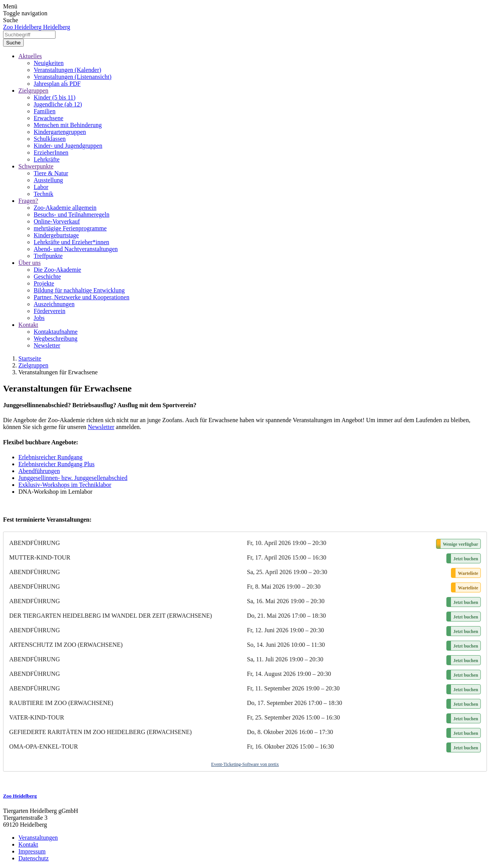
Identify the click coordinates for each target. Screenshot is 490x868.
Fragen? (28, 201)
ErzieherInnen (51, 153)
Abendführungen (39, 471)
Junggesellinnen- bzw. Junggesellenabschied (73, 478)
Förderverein (50, 311)
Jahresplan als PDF (57, 84)
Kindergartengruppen (60, 132)
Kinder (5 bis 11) (55, 97)
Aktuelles (30, 56)
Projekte (44, 283)
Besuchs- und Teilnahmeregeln (72, 215)
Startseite (30, 358)
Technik (43, 194)
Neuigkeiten (49, 63)
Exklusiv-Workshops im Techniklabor (65, 485)
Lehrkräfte (47, 159)
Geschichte (47, 277)
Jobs (39, 318)
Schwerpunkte (36, 166)
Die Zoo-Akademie (57, 270)
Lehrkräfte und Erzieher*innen (71, 242)
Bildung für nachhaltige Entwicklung (79, 290)
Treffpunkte (48, 256)
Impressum (32, 851)
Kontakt (28, 325)
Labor (41, 187)
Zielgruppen (33, 91)
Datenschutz (33, 858)
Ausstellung (48, 180)
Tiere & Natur (51, 173)
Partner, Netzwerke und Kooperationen (82, 297)
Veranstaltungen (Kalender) (67, 70)
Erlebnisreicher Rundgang (51, 457)
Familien (45, 111)
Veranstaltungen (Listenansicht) (73, 77)
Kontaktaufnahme (56, 332)
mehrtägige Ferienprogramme (70, 228)
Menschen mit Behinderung (68, 125)
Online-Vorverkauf (57, 221)
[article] (245, 652)
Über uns (29, 263)
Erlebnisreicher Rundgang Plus (56, 464)
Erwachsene (48, 118)
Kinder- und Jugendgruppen (68, 146)
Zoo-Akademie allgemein (65, 208)
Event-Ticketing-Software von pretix (245, 764)
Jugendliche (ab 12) (58, 104)
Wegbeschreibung (56, 339)
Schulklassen (50, 139)
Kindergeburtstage (56, 235)
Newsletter (47, 345)
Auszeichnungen (54, 304)
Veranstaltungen (38, 838)
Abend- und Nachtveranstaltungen (76, 249)
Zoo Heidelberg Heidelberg (37, 27)
